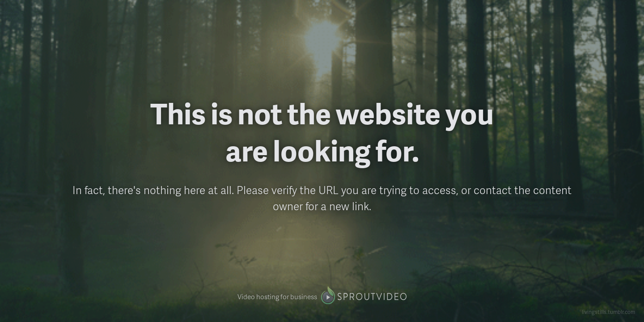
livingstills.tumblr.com (608, 312)
